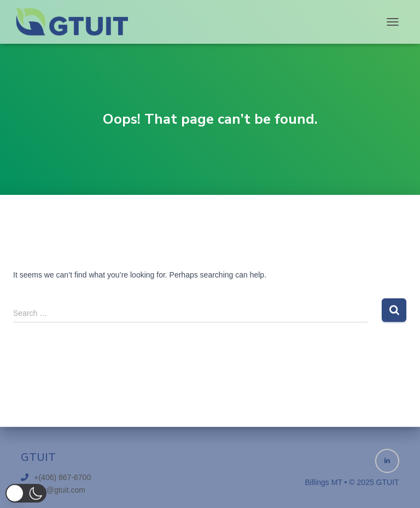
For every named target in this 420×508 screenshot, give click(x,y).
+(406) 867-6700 (62, 477)
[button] (26, 493)
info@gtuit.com (60, 490)
